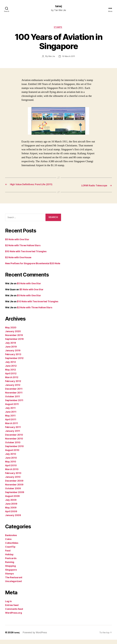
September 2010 (14, 451)
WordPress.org (14, 617)
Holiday (9, 559)
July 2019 (11, 347)
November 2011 (14, 397)
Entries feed (12, 609)
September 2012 (14, 362)
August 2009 (12, 500)
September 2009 (15, 497)
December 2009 (14, 485)
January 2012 (13, 389)
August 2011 (12, 408)
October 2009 (13, 493)
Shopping (10, 570)
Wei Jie (51, 57)
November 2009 (14, 489)
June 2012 (11, 370)
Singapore (11, 574)
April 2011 (11, 424)
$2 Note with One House (18, 262)
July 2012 (10, 366)
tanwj (58, 6)
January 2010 (13, 481)
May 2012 (10, 374)
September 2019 (14, 343)
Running (10, 566)
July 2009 (11, 504)
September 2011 (14, 405)
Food (8, 555)
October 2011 (13, 401)
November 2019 (14, 339)
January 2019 (13, 355)
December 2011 (14, 393)
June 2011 (11, 416)
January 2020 (13, 336)
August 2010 (12, 454)
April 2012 (11, 378)
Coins (8, 543)
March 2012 (12, 382)
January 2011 (13, 435)
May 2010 (11, 466)
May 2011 (10, 420)
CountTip (10, 551)
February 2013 (13, 359)
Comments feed (14, 613)
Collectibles (12, 547)
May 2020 (11, 332)
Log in (8, 606)
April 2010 (11, 470)
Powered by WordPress (35, 637)
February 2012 (13, 385)
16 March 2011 (69, 57)
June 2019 (11, 351)
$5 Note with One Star (17, 244)
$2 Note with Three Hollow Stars (23, 250)
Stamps (58, 28)
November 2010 (14, 443)
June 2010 (11, 462)
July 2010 (11, 458)
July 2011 (10, 412)
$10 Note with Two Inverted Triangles (26, 256)
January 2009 (13, 520)
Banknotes (11, 540)
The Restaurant (14, 582)
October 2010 (13, 447)
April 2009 (11, 516)
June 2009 (11, 508)
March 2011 (11, 428)
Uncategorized (13, 586)
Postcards (11, 563)
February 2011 (13, 431)
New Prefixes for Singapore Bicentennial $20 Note (33, 268)
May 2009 (11, 512)
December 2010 (14, 439)
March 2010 (12, 474)
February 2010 (13, 477)
